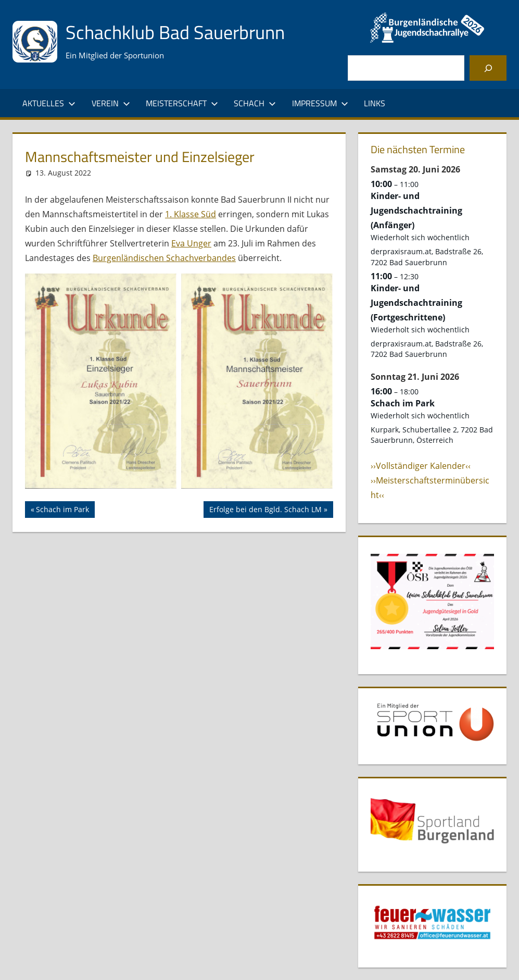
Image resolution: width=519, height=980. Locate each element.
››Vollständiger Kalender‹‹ (421, 466)
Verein (111, 103)
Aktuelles (49, 103)
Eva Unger (191, 243)
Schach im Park (62, 511)
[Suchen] (488, 68)
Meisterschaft (182, 103)
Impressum (320, 103)
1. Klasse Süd (191, 214)
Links (375, 103)
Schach (255, 103)
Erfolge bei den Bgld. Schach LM (265, 511)
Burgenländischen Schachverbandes (164, 258)
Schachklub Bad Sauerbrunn (175, 32)
